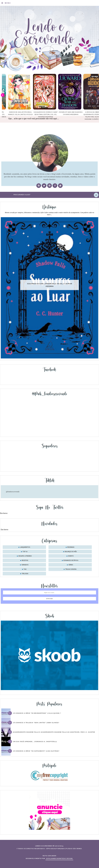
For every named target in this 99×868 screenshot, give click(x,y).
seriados (25, 565)
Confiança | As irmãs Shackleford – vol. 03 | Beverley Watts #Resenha (14, 114)
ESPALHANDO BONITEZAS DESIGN (59, 859)
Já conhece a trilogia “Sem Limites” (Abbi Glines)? (36, 723)
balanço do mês (71, 552)
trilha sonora (71, 569)
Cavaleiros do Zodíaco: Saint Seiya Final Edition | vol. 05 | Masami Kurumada (65, 114)
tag (25, 569)
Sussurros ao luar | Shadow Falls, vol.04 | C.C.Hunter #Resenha (50, 285)
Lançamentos (25, 547)
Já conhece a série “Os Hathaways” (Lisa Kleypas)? (36, 751)
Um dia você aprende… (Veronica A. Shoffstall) (35, 742)
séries (71, 565)
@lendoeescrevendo (13, 492)
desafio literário (25, 556)
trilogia (25, 574)
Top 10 (25, 552)
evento (71, 556)
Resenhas (71, 547)
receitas (25, 560)
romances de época (71, 560)
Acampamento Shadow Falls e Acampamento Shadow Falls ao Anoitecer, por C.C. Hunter (54, 732)
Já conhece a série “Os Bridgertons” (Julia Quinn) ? (37, 713)
